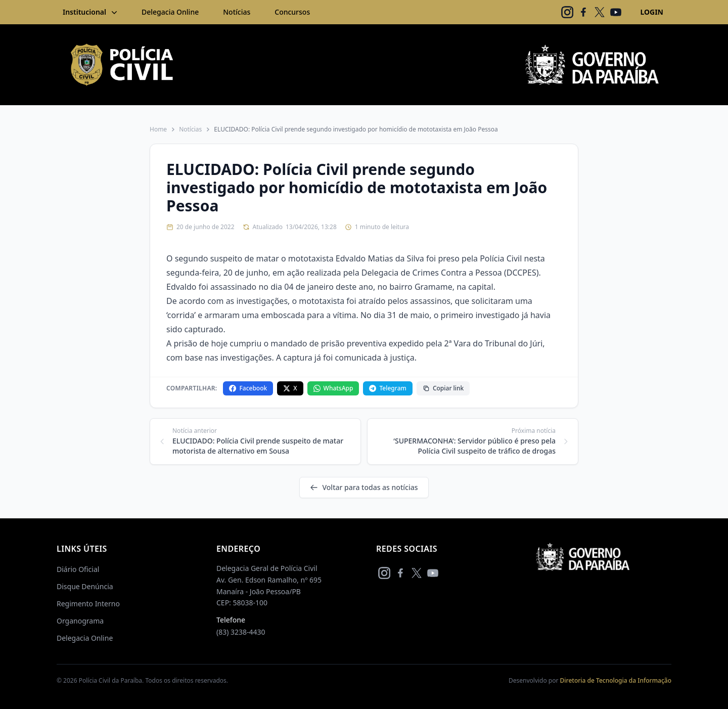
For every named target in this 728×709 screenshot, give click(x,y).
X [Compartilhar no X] (290, 388)
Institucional (91, 12)
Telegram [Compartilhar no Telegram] (388, 388)
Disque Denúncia (85, 586)
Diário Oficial (78, 569)
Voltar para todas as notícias (364, 487)
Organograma (80, 621)
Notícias (237, 12)
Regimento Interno (88, 604)
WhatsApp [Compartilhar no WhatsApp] (333, 388)
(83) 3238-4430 (241, 632)
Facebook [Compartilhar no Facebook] (248, 388)
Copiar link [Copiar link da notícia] (443, 388)
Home (158, 129)
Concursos (292, 12)
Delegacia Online (170, 12)
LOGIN (652, 12)
